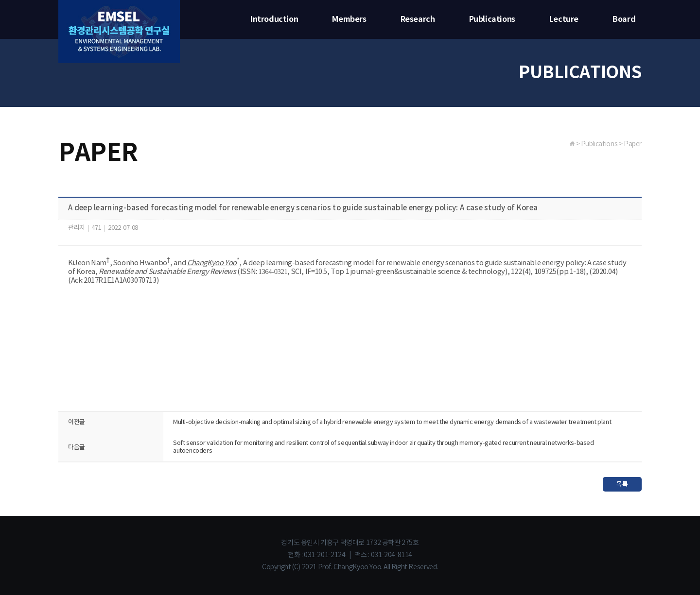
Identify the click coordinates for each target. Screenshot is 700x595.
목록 (622, 484)
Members (349, 19)
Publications (492, 19)
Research (418, 19)
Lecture (564, 19)
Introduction (274, 19)
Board (624, 19)
